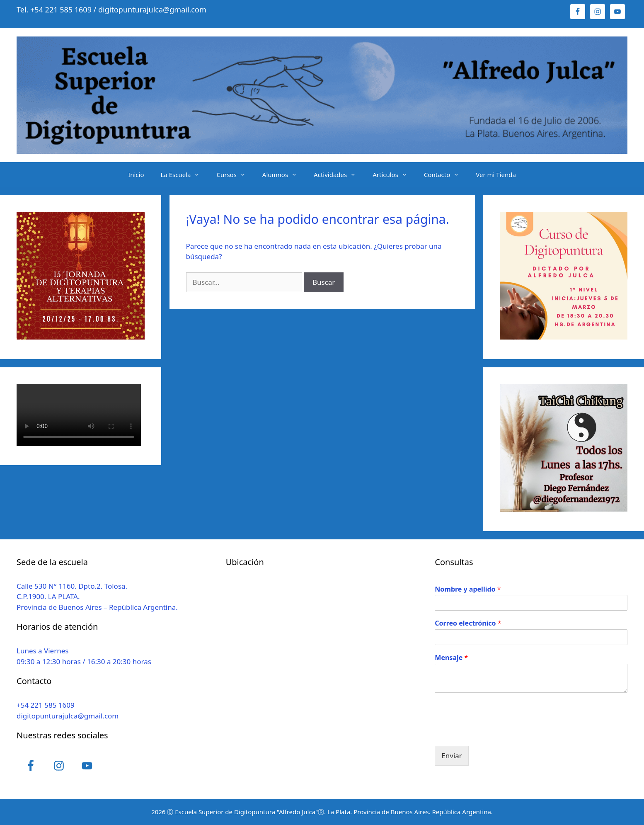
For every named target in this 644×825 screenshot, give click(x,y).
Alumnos (284, 175)
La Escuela (185, 175)
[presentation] (498, 732)
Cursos (235, 175)
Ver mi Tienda (496, 175)
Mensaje (451, 658)
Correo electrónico (468, 623)
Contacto (446, 175)
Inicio (136, 175)
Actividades (339, 175)
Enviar (452, 756)
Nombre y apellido (468, 589)
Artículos (394, 175)
